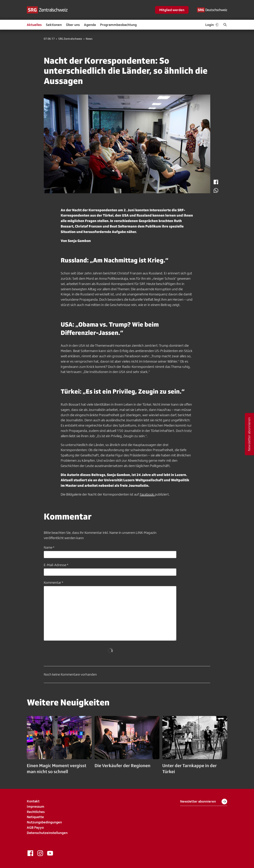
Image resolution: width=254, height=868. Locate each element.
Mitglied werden (172, 10)
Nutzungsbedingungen (44, 822)
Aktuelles (34, 25)
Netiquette (35, 817)
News (89, 39)
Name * (49, 547)
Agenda (90, 25)
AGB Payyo (35, 827)
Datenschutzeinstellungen (47, 833)
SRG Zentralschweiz (70, 39)
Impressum (36, 806)
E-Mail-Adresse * (56, 565)
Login (212, 25)
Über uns (73, 25)
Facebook (147, 494)
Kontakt (33, 801)
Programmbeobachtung (118, 25)
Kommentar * (53, 582)
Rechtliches (36, 812)
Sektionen (54, 25)
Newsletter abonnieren (204, 802)
